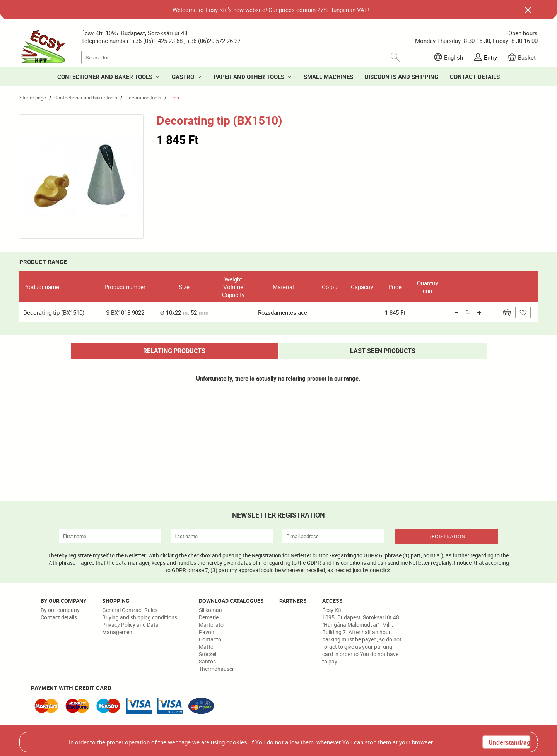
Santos (207, 661)
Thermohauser (216, 669)
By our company (60, 610)
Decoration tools (143, 98)
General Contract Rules (130, 610)
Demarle (209, 617)
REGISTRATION (447, 536)
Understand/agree (509, 742)
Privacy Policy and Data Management (130, 628)
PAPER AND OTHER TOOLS (249, 77)
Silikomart (211, 610)
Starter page (33, 98)
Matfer (207, 647)
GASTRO (183, 77)
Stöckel (208, 654)
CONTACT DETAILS (475, 77)
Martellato (211, 625)
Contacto (210, 639)
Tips (174, 98)
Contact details (59, 617)
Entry (490, 57)
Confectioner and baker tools (86, 98)
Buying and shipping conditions (140, 617)
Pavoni (207, 632)
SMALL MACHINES (328, 77)
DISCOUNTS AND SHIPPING (402, 77)
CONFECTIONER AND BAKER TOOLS (105, 77)
